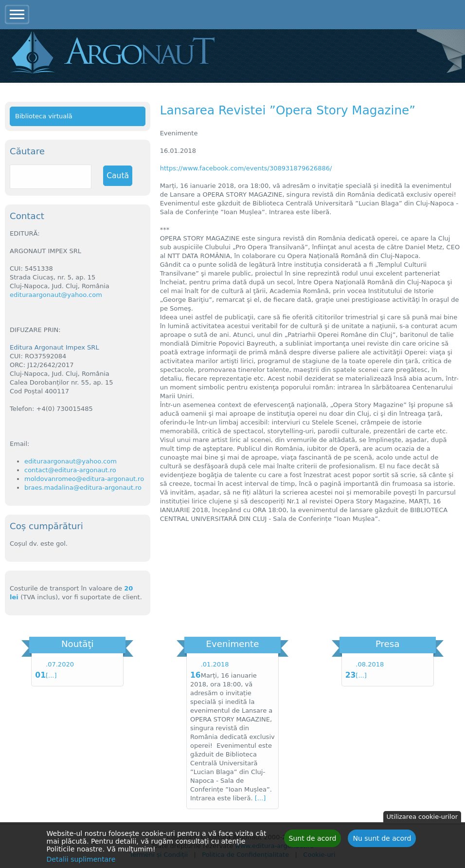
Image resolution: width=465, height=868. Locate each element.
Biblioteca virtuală (44, 116)
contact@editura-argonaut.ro (70, 470)
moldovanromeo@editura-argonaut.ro (84, 479)
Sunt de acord (313, 838)
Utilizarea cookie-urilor (422, 817)
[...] (51, 675)
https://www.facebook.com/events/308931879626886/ (246, 168)
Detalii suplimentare (81, 859)
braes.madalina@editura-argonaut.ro (83, 488)
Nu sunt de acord (382, 838)
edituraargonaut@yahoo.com (56, 295)
